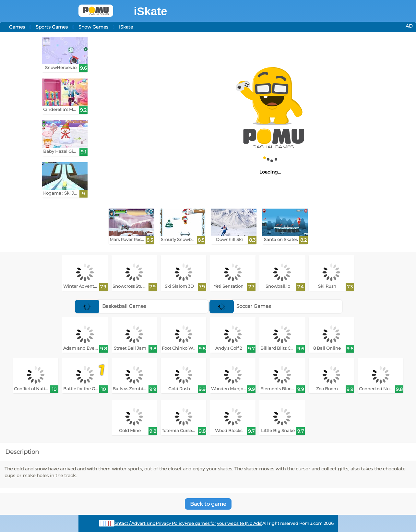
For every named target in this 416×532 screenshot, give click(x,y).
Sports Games (52, 27)
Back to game (208, 504)
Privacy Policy (170, 523)
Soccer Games (240, 306)
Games (17, 27)
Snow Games (93, 27)
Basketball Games (110, 306)
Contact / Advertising (134, 523)
